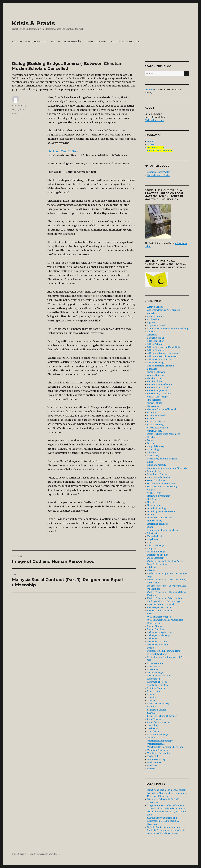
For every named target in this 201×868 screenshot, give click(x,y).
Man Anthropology (156, 552)
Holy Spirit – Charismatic (160, 518)
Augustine (152, 335)
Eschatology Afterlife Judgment (163, 459)
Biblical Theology (156, 363)
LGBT (150, 542)
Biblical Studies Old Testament (162, 357)
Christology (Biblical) (157, 391)
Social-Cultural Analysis (159, 722)
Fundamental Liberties (159, 477)
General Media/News (157, 480)
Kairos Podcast (155, 536)
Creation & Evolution (157, 415)
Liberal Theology (156, 546)
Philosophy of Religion (158, 645)
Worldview (152, 766)
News (15, 114)
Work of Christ (154, 763)
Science (55, 42)
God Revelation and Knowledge (163, 487)
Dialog (150, 440)
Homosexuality (73, 42)
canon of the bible (156, 375)
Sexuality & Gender (157, 710)
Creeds (151, 419)
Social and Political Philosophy (162, 716)
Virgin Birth (153, 756)
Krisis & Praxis (33, 23)
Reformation (154, 679)
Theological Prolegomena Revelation (165, 747)
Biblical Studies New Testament (163, 353)
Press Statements (156, 663)
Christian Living (155, 378)
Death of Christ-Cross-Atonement (163, 434)
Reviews (151, 694)
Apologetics (153, 319)
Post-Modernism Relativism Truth (164, 651)
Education (152, 453)
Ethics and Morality (157, 465)
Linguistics (153, 549)
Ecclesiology (153, 449)
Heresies (152, 502)
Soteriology (153, 725)
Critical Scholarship (157, 422)
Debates (151, 437)
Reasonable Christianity (159, 676)
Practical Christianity (157, 654)
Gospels (151, 490)
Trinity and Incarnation (159, 753)
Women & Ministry (156, 759)
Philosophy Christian (157, 642)
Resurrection (154, 691)
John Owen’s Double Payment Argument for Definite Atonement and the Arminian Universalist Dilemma (167, 793)
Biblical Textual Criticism (159, 360)
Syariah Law (153, 732)
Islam (150, 527)
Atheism (151, 332)
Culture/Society (155, 431)
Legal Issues (153, 539)
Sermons (152, 707)
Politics (151, 648)
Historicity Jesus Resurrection (162, 511)
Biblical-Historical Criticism (161, 366)
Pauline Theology (156, 629)
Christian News (154, 381)
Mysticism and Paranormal (161, 604)
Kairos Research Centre (159, 175)
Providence (153, 670)
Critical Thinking (155, 425)
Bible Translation (156, 341)
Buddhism (152, 369)
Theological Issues (156, 744)
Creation (151, 412)
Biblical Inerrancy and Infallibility (164, 347)
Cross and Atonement (158, 428)
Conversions (153, 406)
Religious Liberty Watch (159, 172)
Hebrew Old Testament (159, 496)
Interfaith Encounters (158, 524)
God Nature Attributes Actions (162, 484)
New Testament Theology (160, 611)
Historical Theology (157, 508)
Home (150, 141)
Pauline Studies (155, 626)
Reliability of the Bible (158, 685)
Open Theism (154, 623)
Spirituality (153, 728)
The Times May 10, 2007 (62, 151)
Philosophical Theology (159, 635)
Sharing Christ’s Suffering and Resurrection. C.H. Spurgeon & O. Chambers (163, 821)
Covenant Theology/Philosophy (162, 409)
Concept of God (155, 403)
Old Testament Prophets (159, 617)
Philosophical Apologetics (160, 632)
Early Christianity (156, 446)
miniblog (152, 567)
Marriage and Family (158, 555)
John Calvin (153, 533)
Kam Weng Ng (19, 105)
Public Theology (155, 673)
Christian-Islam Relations (160, 384)
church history (154, 400)
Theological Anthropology (160, 741)
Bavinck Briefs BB (156, 338)
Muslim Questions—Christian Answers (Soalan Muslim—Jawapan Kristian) (166, 264)
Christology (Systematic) (159, 394)
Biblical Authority (156, 344)
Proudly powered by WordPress (44, 854)
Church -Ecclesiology (157, 397)
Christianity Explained (158, 388)
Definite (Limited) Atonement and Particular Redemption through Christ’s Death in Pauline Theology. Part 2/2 (166, 830)
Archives (151, 145)
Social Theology (155, 719)
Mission (151, 570)
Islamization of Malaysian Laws (163, 530)
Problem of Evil (155, 666)
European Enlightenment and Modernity (167, 468)
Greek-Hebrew (154, 493)
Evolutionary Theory (157, 474)
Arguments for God (157, 326)
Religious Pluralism (157, 688)
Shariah (151, 713)
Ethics (150, 462)
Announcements (155, 316)
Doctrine (151, 443)
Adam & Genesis (155, 307)
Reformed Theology (157, 682)
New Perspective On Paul (126, 42)
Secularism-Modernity (158, 704)
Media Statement (156, 558)
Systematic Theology (158, 735)
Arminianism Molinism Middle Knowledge (168, 329)
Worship (151, 769)
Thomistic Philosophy (158, 750)
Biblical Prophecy (156, 350)
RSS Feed (149, 90)
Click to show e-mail (154, 120)
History (151, 515)
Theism (151, 738)
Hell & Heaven (154, 499)
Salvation (152, 697)
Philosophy (153, 639)
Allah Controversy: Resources (29, 42)
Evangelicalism (155, 471)
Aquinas (151, 322)
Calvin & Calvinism (96, 42)
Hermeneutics (154, 505)
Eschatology (153, 456)
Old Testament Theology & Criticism (165, 620)
